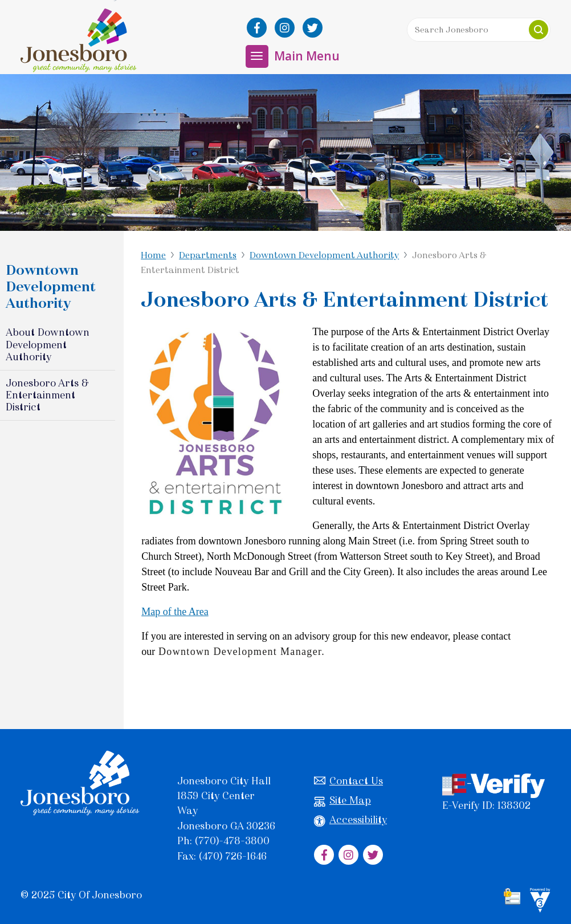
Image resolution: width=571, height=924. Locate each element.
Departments (208, 255)
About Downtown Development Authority (48, 344)
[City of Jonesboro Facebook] (257, 28)
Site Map (342, 801)
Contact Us (348, 781)
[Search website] (479, 30)
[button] (539, 30)
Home (153, 255)
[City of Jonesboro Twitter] (313, 28)
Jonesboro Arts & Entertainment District (47, 395)
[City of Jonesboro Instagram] (285, 28)
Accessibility (350, 820)
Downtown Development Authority (324, 255)
